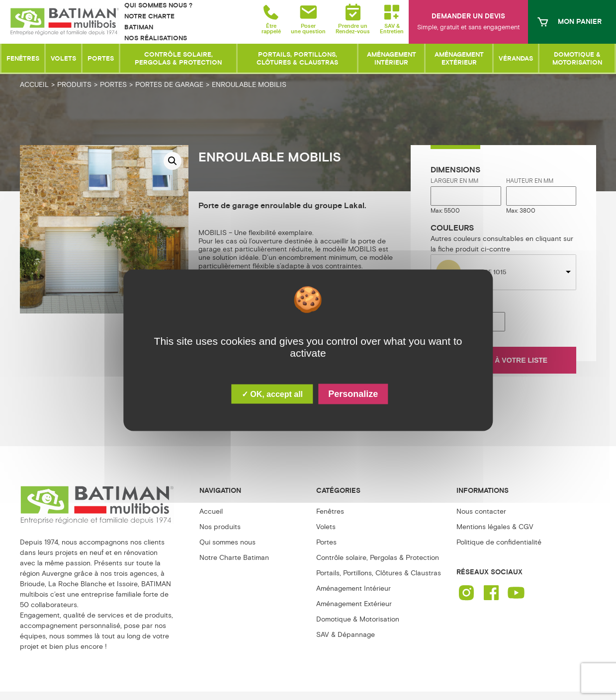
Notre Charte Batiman (234, 558)
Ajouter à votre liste (504, 360)
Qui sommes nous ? (158, 5)
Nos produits (220, 527)
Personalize (353, 393)
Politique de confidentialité (499, 542)
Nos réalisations (156, 38)
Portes (326, 542)
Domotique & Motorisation (358, 619)
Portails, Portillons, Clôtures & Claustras (379, 573)
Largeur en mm (454, 181)
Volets (326, 527)
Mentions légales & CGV (495, 527)
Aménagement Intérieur (353, 588)
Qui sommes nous (227, 542)
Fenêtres (330, 511)
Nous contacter (481, 511)
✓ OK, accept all (272, 394)
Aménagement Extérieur (354, 604)
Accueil (211, 511)
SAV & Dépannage (346, 635)
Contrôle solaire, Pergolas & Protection (378, 558)
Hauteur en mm (530, 181)
